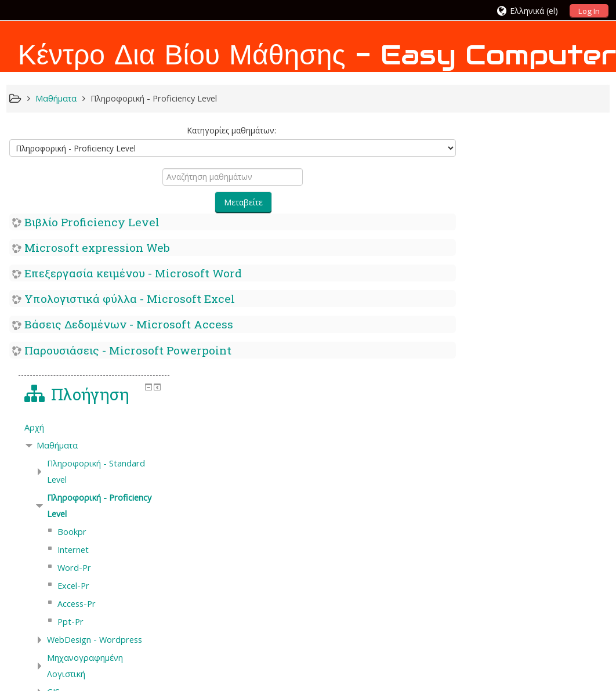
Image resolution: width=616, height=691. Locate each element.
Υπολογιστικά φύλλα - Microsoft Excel (130, 299)
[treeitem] (539, 194)
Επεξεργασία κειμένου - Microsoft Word (133, 273)
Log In (589, 11)
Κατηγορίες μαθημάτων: (230, 130)
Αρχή (484, 193)
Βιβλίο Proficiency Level (92, 222)
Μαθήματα (507, 211)
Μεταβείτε (242, 202)
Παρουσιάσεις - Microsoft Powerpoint (128, 350)
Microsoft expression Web (97, 247)
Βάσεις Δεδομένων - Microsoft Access (129, 324)
